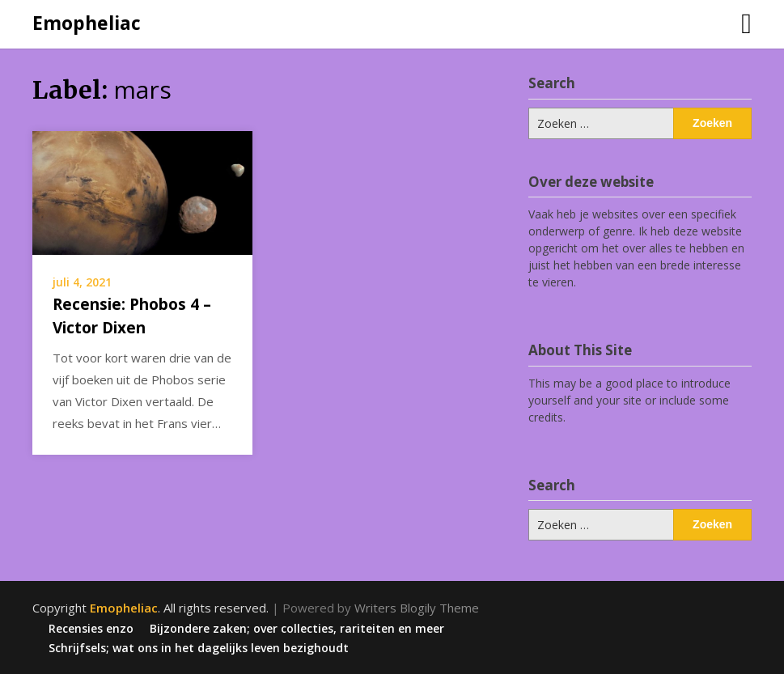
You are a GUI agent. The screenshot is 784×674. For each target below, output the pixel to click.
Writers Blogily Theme (417, 608)
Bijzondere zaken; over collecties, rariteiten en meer (297, 629)
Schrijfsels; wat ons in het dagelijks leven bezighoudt (199, 648)
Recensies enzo (91, 629)
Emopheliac (87, 23)
